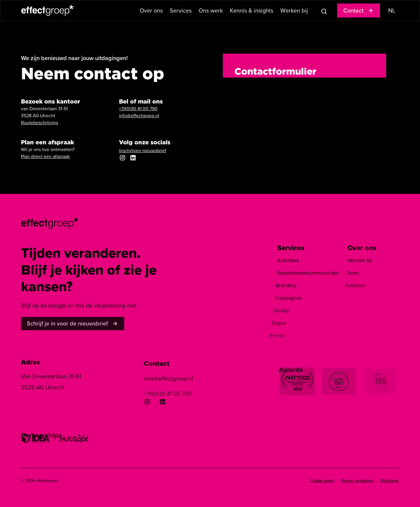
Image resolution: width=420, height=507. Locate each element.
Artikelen (345, 285)
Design (271, 310)
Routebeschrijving (40, 123)
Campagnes (280, 298)
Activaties (284, 260)
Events (262, 336)
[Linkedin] (162, 402)
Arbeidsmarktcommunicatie (303, 273)
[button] (151, 10)
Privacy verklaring (357, 481)
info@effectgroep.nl (139, 116)
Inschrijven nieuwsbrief (143, 151)
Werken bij (353, 260)
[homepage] (50, 222)
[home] (48, 10)
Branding (280, 285)
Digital (267, 323)
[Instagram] (147, 402)
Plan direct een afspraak (45, 156)
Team (344, 273)
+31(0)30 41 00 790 (138, 109)
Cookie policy (322, 481)
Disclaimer (390, 481)
